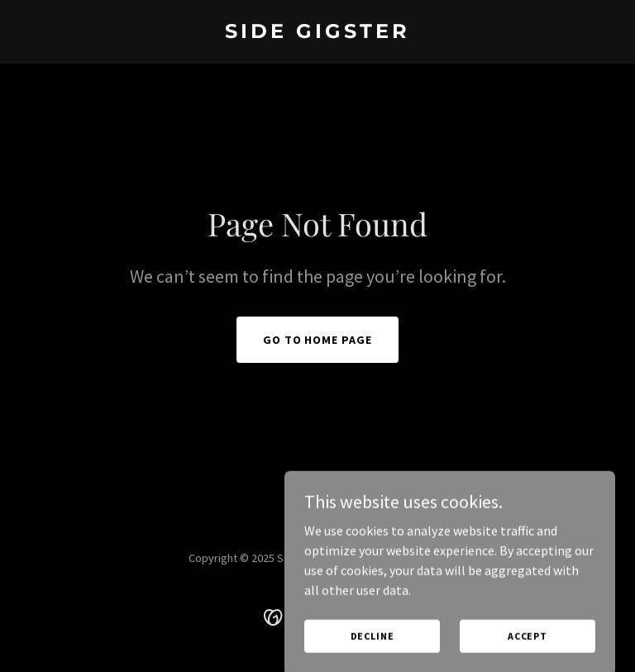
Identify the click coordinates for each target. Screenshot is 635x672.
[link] (317, 33)
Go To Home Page (318, 340)
